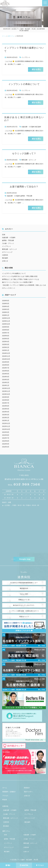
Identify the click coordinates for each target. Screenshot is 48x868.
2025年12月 (6, 318)
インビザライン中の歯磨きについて (14, 273)
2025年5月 (6, 339)
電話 (8, 865)
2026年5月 (6, 304)
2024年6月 (6, 371)
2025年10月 (6, 324)
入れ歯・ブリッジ (8, 243)
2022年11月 (6, 426)
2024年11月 (6, 356)
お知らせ (5, 261)
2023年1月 (6, 420)
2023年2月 (6, 418)
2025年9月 (6, 327)
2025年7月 (6, 333)
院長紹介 (27, 788)
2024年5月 (6, 374)
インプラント (26, 57)
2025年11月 (6, 321)
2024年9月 (6, 362)
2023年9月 (6, 397)
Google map (25, 559)
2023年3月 (6, 415)
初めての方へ (28, 792)
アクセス (40, 865)
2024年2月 (6, 382)
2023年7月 (6, 403)
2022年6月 (6, 441)
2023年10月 (6, 394)
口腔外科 (5, 255)
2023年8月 (6, 400)
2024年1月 (6, 385)
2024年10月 (6, 359)
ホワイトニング (7, 252)
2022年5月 (6, 444)
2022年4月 (6, 447)
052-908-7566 (24, 484)
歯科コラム (6, 831)
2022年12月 (6, 423)
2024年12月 (6, 353)
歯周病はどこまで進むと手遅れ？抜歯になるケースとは (21, 279)
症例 (4, 235)
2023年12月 (6, 388)
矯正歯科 (38, 127)
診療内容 (5, 806)
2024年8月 (6, 365)
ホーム (5, 788)
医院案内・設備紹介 (9, 792)
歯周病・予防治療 (26, 196)
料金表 (5, 800)
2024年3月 (6, 380)
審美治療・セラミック (29, 160)
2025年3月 (6, 344)
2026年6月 (6, 301)
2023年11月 (6, 391)
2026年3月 (6, 309)
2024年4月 (6, 377)
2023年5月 (6, 409)
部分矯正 (6, 826)
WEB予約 (24, 865)
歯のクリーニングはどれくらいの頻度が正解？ (18, 282)
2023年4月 (6, 412)
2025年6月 (6, 336)
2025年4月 (6, 342)
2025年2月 (6, 347)
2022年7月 (6, 438)
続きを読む (37, 69)
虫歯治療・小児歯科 (28, 127)
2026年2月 (6, 312)
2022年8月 (6, 435)
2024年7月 (6, 368)
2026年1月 (6, 315)
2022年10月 (6, 429)
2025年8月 (6, 330)
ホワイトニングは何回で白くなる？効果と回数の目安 (20, 276)
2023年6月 (6, 406)
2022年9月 (6, 432)
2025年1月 (6, 350)
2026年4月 (6, 306)
